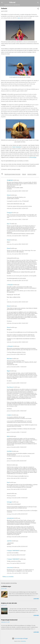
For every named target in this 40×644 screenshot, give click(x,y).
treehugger (9, 502)
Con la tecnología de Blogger (20, 638)
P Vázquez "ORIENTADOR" (13, 551)
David (8, 482)
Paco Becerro (10, 387)
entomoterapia (33, 157)
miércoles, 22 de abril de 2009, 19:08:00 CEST (18, 342)
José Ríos (9, 541)
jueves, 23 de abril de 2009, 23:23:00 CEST (17, 461)
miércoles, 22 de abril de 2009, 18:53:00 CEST (18, 302)
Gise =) (9, 224)
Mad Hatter (10, 359)
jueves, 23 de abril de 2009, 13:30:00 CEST (17, 383)
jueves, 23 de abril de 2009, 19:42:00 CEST (17, 447)
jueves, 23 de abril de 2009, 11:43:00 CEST (17, 367)
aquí (19, 18)
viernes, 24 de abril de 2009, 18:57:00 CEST (17, 489)
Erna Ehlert (9, 451)
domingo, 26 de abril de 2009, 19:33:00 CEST (17, 498)
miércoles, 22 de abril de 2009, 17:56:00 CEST (18, 236)
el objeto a (9, 415)
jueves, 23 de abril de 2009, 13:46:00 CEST (17, 411)
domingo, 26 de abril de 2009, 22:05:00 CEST (17, 514)
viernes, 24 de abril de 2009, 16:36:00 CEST (17, 478)
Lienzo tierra (10, 568)
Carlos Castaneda (16, 147)
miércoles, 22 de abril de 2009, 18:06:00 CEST (18, 244)
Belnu (8, 436)
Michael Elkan (23, 641)
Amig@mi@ (10, 180)
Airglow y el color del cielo (9, 603)
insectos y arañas (32, 174)
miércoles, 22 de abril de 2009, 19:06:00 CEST (18, 323)
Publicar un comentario (8, 577)
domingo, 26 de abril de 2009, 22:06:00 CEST (17, 537)
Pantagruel (9, 213)
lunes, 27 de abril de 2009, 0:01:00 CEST (16, 555)
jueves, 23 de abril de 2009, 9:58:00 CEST (16, 354)
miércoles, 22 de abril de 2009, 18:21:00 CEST (18, 281)
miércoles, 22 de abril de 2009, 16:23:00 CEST (18, 208)
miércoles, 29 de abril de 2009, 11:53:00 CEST (18, 573)
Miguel (8, 371)
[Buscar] (38, 3)
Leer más (36, 599)
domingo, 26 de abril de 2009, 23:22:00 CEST (17, 546)
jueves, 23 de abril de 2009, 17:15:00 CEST (17, 432)
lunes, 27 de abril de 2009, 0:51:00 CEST (16, 563)
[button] (38, 9)
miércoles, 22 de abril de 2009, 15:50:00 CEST (18, 191)
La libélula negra (6, 586)
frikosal (12, 2)
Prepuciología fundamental (9, 620)
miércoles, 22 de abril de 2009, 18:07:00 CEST (18, 254)
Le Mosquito (10, 285)
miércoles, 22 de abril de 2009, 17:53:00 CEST (18, 220)
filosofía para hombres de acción (12, 174)
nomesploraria (10, 518)
